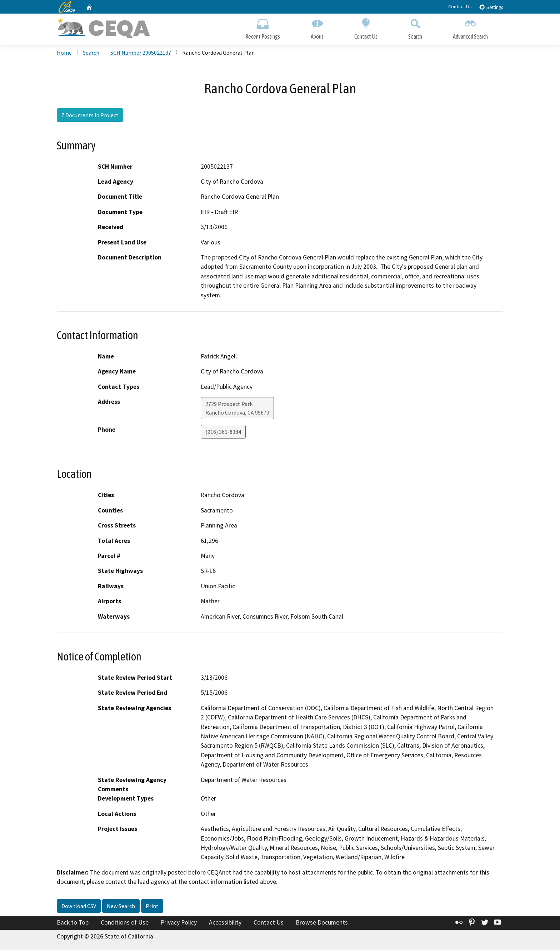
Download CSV (79, 907)
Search (415, 28)
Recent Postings (263, 28)
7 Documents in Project (90, 116)
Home (64, 54)
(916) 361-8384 (223, 433)
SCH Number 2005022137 (141, 54)
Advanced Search (470, 28)
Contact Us (460, 6)
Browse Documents (322, 923)
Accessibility (225, 923)
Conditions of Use (125, 923)
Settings (491, 7)
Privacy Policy (179, 923)
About (317, 28)
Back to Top (73, 923)
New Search (121, 907)
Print (152, 907)
